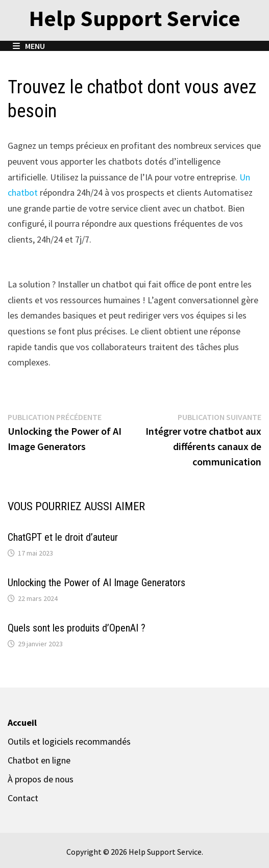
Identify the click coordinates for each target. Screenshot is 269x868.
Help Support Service (135, 18)
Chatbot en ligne (39, 760)
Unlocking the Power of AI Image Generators (96, 583)
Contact (23, 798)
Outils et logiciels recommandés (69, 741)
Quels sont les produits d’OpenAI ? (77, 628)
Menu (29, 46)
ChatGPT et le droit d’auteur (63, 537)
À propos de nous (41, 779)
